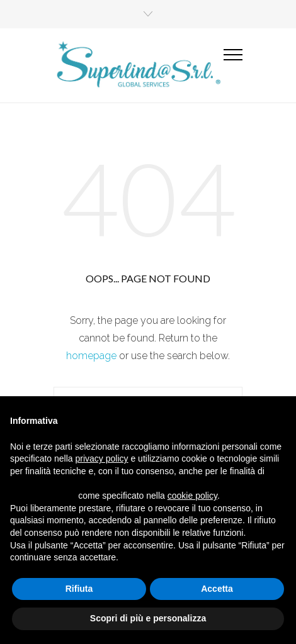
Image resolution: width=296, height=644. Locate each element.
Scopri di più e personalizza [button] (148, 618)
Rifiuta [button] (79, 589)
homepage (91, 356)
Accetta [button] (217, 589)
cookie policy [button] (192, 496)
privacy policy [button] (102, 458)
